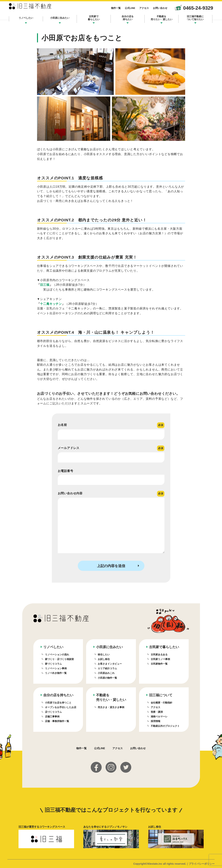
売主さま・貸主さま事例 (111, 707)
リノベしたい (31, 20)
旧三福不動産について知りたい (190, 20)
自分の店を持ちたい (127, 20)
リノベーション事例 (56, 668)
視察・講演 (157, 712)
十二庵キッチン (51, 304)
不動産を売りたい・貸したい (159, 20)
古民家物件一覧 (159, 664)
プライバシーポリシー (202, 864)
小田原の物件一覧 (107, 678)
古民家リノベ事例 (160, 659)
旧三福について (161, 695)
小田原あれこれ (106, 673)
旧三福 (45, 285)
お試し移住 (104, 659)
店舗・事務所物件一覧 (57, 721)
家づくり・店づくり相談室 (59, 659)
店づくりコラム (53, 712)
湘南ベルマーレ (159, 717)
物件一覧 (110, 10)
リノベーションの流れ (57, 655)
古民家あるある (159, 655)
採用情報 (156, 721)
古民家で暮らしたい (95, 20)
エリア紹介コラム (107, 668)
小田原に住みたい (63, 20)
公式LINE (124, 10)
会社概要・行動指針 (162, 703)
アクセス (138, 10)
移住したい (104, 655)
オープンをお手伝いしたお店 (61, 707)
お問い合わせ (154, 10)
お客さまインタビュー (110, 664)
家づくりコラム (53, 664)
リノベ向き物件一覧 (56, 673)
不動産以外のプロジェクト (165, 726)
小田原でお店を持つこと (58, 703)
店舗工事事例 (52, 717)
